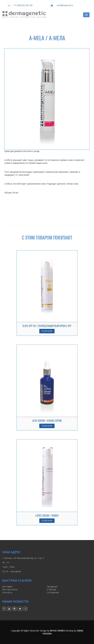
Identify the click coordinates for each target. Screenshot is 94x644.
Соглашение (53, 592)
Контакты (7, 592)
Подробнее (47, 331)
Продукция (52, 586)
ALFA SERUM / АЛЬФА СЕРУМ (47, 421)
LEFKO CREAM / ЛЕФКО (47, 515)
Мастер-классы (10, 589)
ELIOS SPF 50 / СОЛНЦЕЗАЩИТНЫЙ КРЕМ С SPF (47, 326)
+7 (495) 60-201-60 (23, 5)
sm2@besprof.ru (65, 5)
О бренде (51, 589)
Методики (7, 586)
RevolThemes (57, 631)
